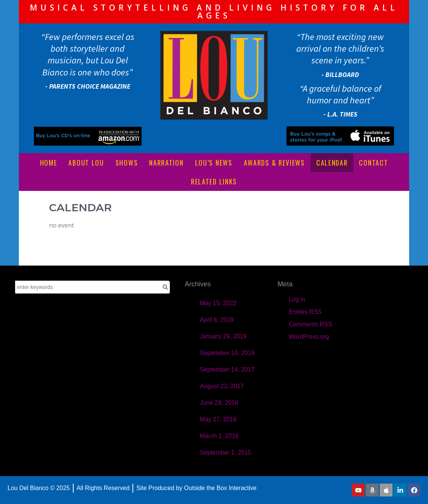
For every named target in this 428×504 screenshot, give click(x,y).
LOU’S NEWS (214, 163)
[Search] (165, 287)
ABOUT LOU (86, 163)
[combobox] (88, 287)
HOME (49, 163)
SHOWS (127, 163)
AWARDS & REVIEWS (274, 163)
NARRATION (166, 163)
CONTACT (373, 163)
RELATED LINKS (214, 181)
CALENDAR (332, 163)
